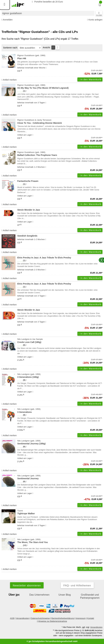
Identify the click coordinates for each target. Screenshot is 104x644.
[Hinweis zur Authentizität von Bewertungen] (26, 91)
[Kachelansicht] (58, 47)
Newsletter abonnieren (27, 586)
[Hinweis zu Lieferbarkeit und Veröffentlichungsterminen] (46, 68)
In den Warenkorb (90, 79)
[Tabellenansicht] (53, 47)
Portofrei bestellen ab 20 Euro (47, 2)
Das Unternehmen (39, 595)
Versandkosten (23, 618)
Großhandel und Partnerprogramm (90, 596)
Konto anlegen (95, 20)
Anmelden (7, 20)
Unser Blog (65, 595)
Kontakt (91, 618)
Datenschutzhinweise (40, 618)
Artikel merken (9, 80)
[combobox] (48, 13)
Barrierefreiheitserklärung (63, 618)
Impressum (81, 618)
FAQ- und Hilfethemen (77, 586)
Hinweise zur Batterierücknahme (52, 621)
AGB (12, 618)
